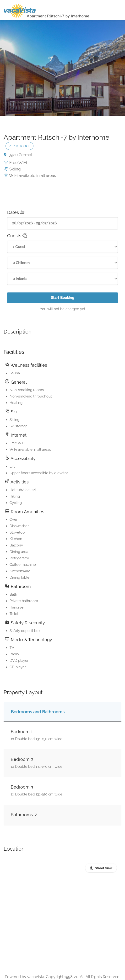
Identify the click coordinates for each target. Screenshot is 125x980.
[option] (62, 68)
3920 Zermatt (19, 155)
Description (18, 332)
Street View (104, 868)
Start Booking (64, 299)
